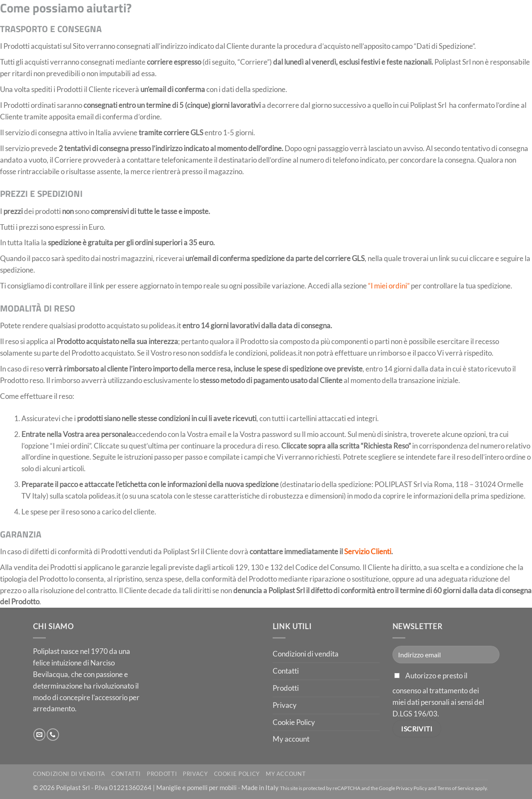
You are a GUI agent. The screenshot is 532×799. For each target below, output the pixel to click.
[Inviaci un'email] (40, 735)
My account (291, 739)
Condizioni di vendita (306, 654)
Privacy (285, 705)
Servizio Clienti (368, 551)
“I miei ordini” (389, 286)
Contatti (286, 671)
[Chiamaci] (53, 735)
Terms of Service (456, 788)
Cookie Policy (294, 722)
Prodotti (286, 688)
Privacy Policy (412, 788)
